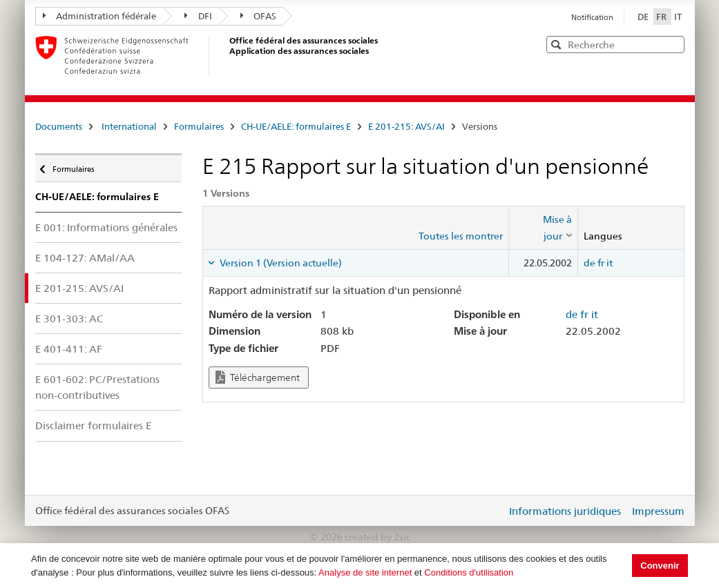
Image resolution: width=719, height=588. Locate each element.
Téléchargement (258, 377)
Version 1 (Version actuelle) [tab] (280, 263)
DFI (198, 16)
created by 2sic (377, 537)
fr (601, 263)
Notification (592, 17)
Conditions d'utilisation (469, 572)
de (589, 263)
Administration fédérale (100, 16)
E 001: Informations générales (106, 227)
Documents (59, 126)
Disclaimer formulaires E (93, 425)
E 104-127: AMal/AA (85, 258)
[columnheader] (543, 228)
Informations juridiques (565, 511)
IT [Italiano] (678, 17)
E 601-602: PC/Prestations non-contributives (97, 387)
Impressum (658, 511)
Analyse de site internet (365, 572)
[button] (673, 44)
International (129, 126)
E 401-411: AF (69, 349)
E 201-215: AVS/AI (406, 126)
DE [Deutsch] (644, 17)
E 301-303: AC (69, 318)
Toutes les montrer (461, 236)
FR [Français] (662, 17)
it (610, 263)
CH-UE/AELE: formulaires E (296, 126)
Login (493, 511)
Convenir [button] (660, 566)
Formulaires (199, 126)
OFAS (259, 16)
